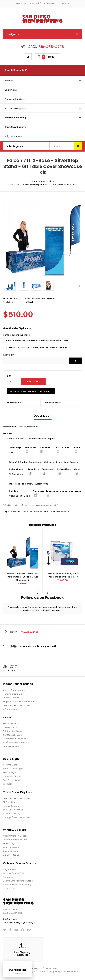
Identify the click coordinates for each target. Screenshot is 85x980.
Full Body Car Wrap (12, 731)
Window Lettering (12, 847)
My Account (22, 3)
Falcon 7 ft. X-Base (19, 512)
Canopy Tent (9, 888)
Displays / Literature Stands (16, 817)
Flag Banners (9, 869)
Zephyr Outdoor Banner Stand (18, 881)
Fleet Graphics (10, 727)
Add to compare (53, 403)
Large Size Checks (12, 776)
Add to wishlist (15, 403)
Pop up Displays (11, 806)
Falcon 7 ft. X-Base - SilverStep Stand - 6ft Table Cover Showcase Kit (43, 184)
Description (43, 416)
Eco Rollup (34, 512)
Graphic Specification (60, 972)
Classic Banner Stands (14, 690)
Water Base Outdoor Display (17, 885)
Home (35, 181)
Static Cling (9, 843)
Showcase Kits (46, 181)
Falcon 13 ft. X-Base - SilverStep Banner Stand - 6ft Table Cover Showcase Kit (23, 577)
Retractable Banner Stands (16, 705)
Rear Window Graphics (14, 739)
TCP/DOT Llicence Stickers (16, 743)
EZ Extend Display (12, 814)
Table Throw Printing (13, 810)
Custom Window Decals (15, 836)
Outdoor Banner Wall (13, 873)
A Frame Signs (10, 765)
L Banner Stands (11, 698)
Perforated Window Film (15, 840)
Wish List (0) (35, 3)
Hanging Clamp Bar (13, 694)
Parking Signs (10, 772)
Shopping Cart (50, 3)
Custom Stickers (11, 851)
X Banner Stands (11, 709)
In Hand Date (9, 355)
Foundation (9, 877)
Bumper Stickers (11, 746)
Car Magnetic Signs (13, 735)
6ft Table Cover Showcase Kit (54, 512)
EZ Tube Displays (11, 802)
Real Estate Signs (11, 780)
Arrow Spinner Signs (13, 769)
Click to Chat (9, 670)
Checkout (64, 3)
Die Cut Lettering (11, 855)
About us (44, 972)
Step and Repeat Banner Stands (19, 702)
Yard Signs (8, 784)
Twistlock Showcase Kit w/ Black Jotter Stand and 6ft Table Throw (62, 575)
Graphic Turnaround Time (16, 335)
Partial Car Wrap (11, 723)
